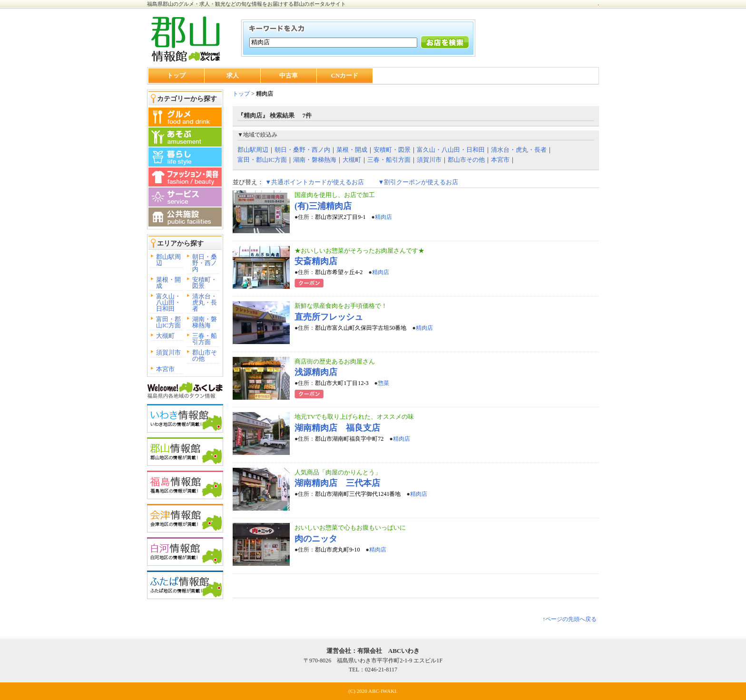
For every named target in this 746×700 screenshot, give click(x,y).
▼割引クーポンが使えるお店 (418, 182)
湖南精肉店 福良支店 (337, 428)
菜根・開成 (168, 283)
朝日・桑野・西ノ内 (205, 263)
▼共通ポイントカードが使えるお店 (314, 182)
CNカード (345, 75)
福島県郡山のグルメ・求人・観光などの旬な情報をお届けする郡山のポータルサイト (246, 4)
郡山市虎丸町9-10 (337, 550)
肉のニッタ (316, 539)
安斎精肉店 (316, 261)
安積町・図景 (205, 283)
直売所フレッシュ (329, 317)
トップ (176, 75)
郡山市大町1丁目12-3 (342, 383)
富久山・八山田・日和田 (168, 302)
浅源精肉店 (316, 372)
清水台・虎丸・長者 (205, 302)
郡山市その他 (205, 355)
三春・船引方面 (205, 339)
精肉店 (383, 217)
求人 (233, 75)
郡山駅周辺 (168, 260)
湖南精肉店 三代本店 (337, 483)
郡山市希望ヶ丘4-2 (339, 272)
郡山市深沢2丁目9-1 (340, 217)
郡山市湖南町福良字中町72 (349, 439)
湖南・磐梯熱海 (205, 322)
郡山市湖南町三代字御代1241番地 (358, 494)
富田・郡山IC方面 (168, 322)
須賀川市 (168, 352)
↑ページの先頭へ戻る (569, 619)
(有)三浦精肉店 (323, 206)
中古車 (289, 75)
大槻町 (165, 336)
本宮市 (165, 369)
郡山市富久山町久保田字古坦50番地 (361, 328)
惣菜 (383, 383)
